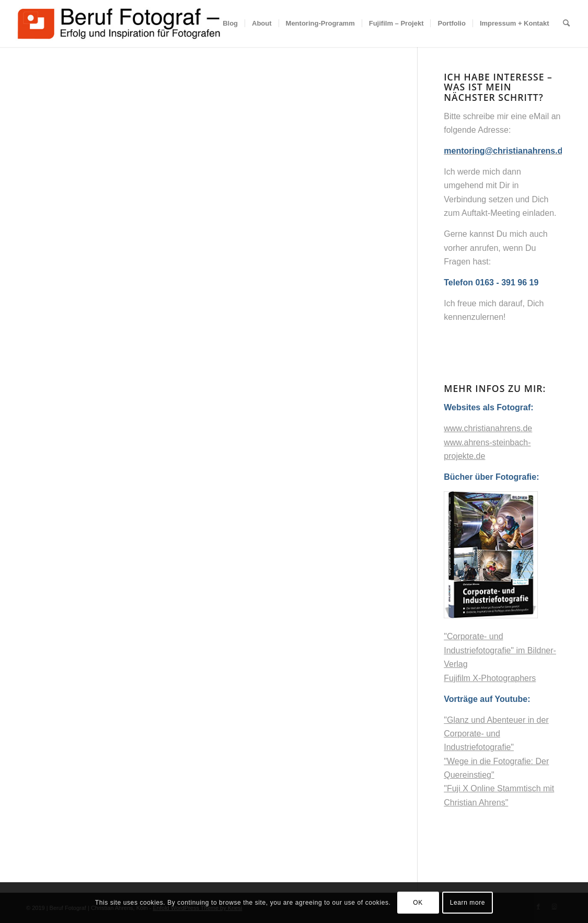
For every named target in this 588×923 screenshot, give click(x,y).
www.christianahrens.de (488, 428)
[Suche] (566, 24)
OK (418, 903)
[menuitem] (230, 24)
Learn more (468, 903)
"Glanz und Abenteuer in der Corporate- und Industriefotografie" (496, 734)
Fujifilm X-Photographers (490, 678)
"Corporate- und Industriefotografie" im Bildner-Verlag (500, 650)
